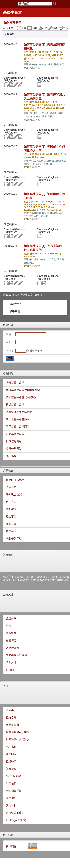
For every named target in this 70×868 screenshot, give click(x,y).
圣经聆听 (11, 761)
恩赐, (57, 64)
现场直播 (8, 577)
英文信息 (11, 798)
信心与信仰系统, (50, 213)
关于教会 (8, 471)
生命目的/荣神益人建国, (42, 64)
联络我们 (15, 311)
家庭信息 (12, 580)
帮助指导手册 (14, 791)
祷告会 (29, 577)
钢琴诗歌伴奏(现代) (17, 739)
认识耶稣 (8, 835)
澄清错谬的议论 (15, 813)
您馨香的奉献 (14, 538)
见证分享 (11, 618)
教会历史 (11, 487)
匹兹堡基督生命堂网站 (19, 412)
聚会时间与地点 (15, 480)
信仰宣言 (11, 502)
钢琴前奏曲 (13, 725)
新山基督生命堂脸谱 (18, 419)
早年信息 (11, 783)
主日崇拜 (19, 577)
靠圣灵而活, (36, 213)
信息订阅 (8, 325)
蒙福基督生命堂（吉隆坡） (22, 397)
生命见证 (8, 594)
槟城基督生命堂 (15, 405)
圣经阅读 (11, 754)
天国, (62, 64)
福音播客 (11, 769)
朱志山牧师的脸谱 (16, 655)
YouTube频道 (14, 776)
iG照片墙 (11, 662)
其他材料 (11, 805)
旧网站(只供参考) (16, 820)
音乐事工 (11, 710)
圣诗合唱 (11, 717)
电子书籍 (11, 747)
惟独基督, (35, 260)
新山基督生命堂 (27, 580)
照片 (9, 626)
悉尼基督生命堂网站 (18, 427)
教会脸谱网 (13, 648)
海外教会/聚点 (14, 494)
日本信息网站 (14, 441)
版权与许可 (16, 304)
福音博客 (11, 640)
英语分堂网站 (14, 449)
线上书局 (11, 456)
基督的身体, (44, 164)
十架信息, (45, 113)
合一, (35, 164)
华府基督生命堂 (15, 383)
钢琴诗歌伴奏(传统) (17, 732)
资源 (6, 686)
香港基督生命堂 (46, 580)
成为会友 (11, 531)
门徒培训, (35, 113)
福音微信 (11, 633)
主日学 (38, 577)
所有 (42, 295)
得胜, (38, 68)
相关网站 (8, 373)
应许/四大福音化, (49, 260)
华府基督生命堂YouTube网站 (23, 390)
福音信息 (8, 555)
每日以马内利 (50, 577)
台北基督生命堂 (15, 434)
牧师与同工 (13, 509)
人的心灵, (39, 216)
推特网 (10, 670)
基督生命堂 (12, 12)
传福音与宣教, (57, 113)
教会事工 (11, 516)
